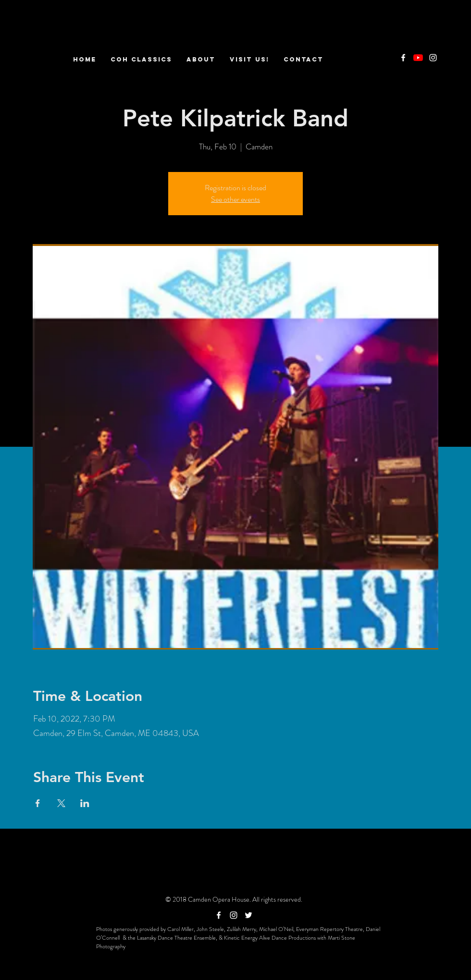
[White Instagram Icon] (433, 58)
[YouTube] (418, 58)
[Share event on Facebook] (38, 803)
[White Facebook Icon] (403, 58)
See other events (235, 199)
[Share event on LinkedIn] (85, 803)
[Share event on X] (61, 803)
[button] (201, 59)
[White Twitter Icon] (248, 915)
